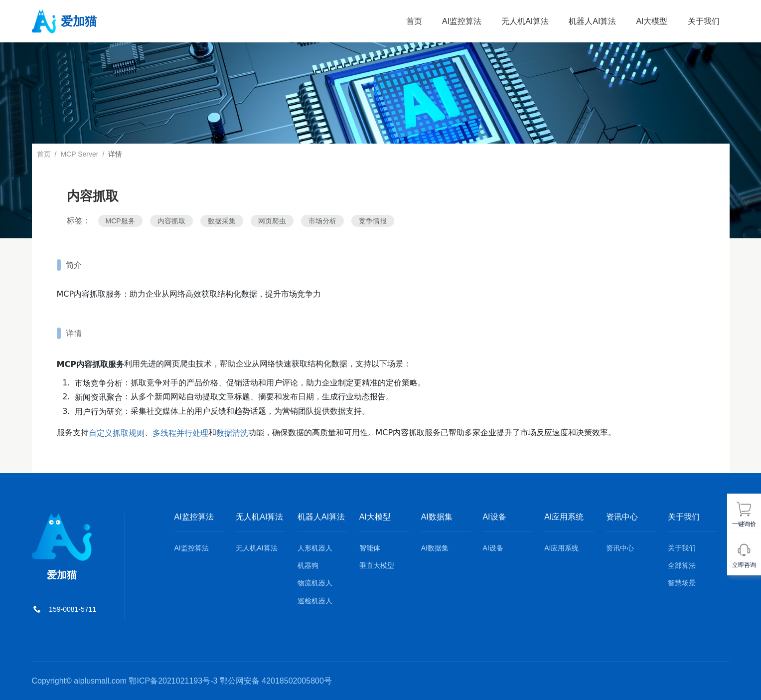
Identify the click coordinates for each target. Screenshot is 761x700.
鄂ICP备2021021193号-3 (173, 681)
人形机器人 (315, 548)
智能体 (370, 548)
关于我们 (704, 21)
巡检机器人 (315, 601)
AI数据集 (435, 548)
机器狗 (308, 565)
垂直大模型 (377, 565)
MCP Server (79, 154)
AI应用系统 (561, 548)
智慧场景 (682, 583)
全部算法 (682, 565)
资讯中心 (620, 548)
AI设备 (493, 548)
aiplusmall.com (100, 681)
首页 (414, 21)
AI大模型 (652, 21)
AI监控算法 (462, 21)
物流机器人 (315, 583)
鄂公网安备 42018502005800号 (276, 681)
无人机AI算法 (525, 21)
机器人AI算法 (592, 21)
